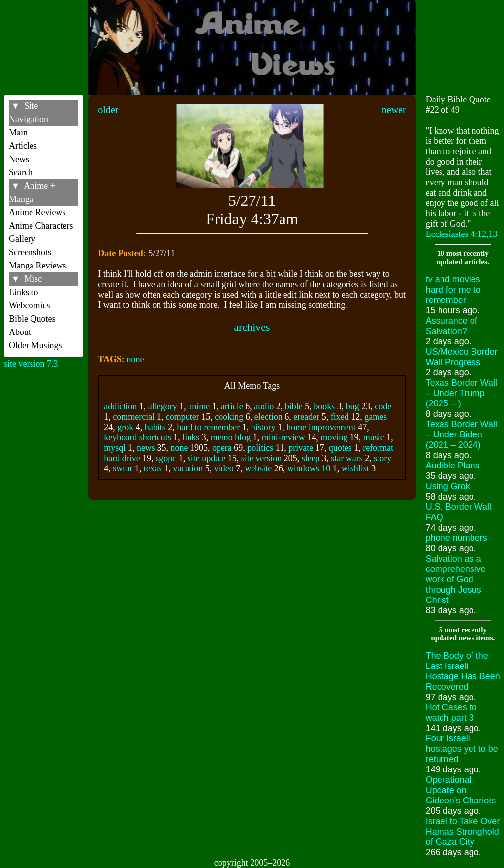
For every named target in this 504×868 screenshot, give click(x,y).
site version (262, 458)
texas (153, 468)
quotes (340, 448)
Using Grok (448, 486)
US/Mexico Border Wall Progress (462, 357)
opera (222, 448)
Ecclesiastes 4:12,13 (462, 234)
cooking (229, 417)
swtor (123, 468)
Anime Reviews (37, 212)
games (376, 417)
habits (155, 427)
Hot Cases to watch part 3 (451, 713)
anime (199, 406)
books (324, 406)
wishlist (355, 468)
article (232, 406)
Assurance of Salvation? (452, 326)
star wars (346, 458)
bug (353, 406)
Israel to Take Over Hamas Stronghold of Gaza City (463, 832)
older (108, 110)
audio (264, 406)
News (19, 159)
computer (183, 417)
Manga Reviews (37, 266)
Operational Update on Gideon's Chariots (461, 790)
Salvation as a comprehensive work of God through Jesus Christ (456, 579)
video (224, 468)
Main (18, 133)
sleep (311, 458)
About (20, 332)
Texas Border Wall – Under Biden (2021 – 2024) (461, 434)
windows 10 (309, 468)
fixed (340, 417)
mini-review (283, 437)
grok (125, 427)
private (301, 448)
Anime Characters (41, 226)
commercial (134, 417)
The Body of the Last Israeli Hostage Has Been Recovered (463, 671)
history (263, 427)
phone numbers (457, 538)
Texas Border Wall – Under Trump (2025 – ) (461, 393)
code (383, 406)
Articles (23, 146)
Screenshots (30, 252)
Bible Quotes (32, 319)
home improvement (321, 427)
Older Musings (35, 345)
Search (21, 172)
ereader (306, 417)
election (268, 417)
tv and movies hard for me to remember (453, 290)
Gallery (22, 239)
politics (260, 448)
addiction (120, 406)
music (374, 437)
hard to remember (208, 427)
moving (334, 437)
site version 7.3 (31, 364)
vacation (188, 468)
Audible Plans (453, 466)
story (382, 458)
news (146, 448)
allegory (163, 406)
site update (206, 458)
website (258, 468)
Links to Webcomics (30, 299)
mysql (115, 448)
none (136, 359)
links (191, 437)
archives (252, 327)
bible (294, 406)
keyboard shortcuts (137, 437)
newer (394, 110)
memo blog (231, 437)
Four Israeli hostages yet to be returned (462, 749)
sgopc (166, 458)
